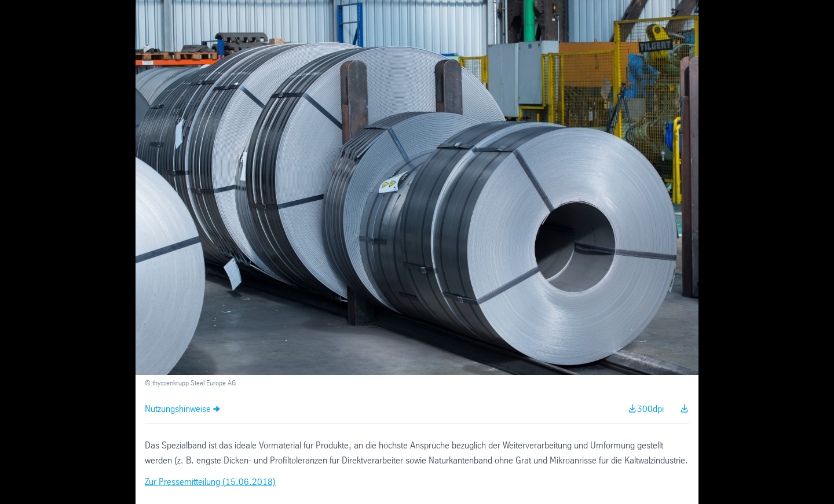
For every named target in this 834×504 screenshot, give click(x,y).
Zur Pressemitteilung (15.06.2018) (210, 482)
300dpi (650, 409)
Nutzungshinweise (178, 409)
